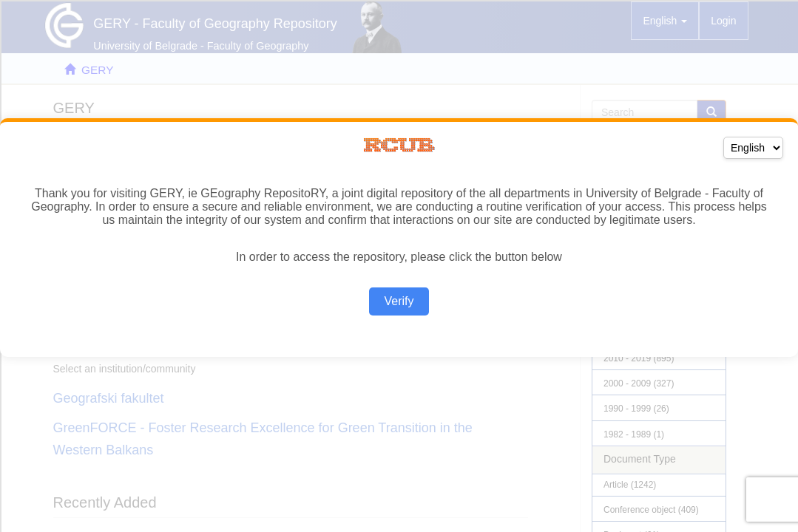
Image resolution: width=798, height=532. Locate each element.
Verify (399, 301)
